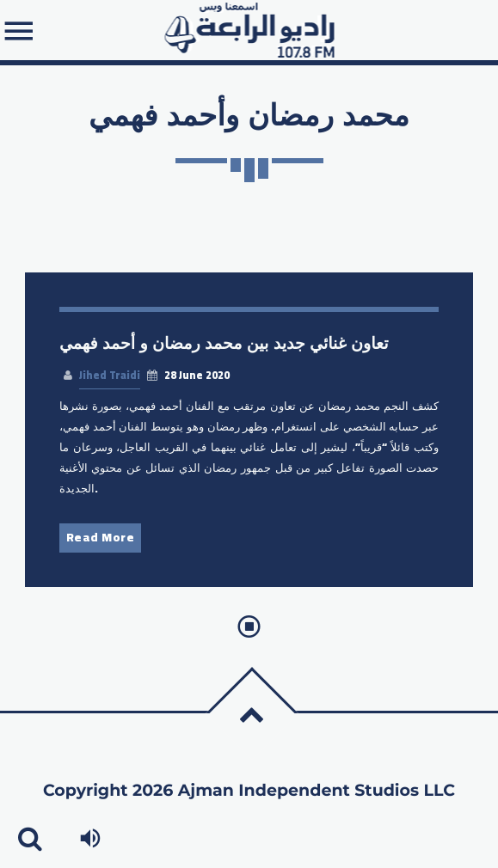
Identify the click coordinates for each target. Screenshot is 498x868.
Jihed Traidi (110, 375)
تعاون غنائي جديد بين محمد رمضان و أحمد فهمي (224, 343)
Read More (101, 537)
